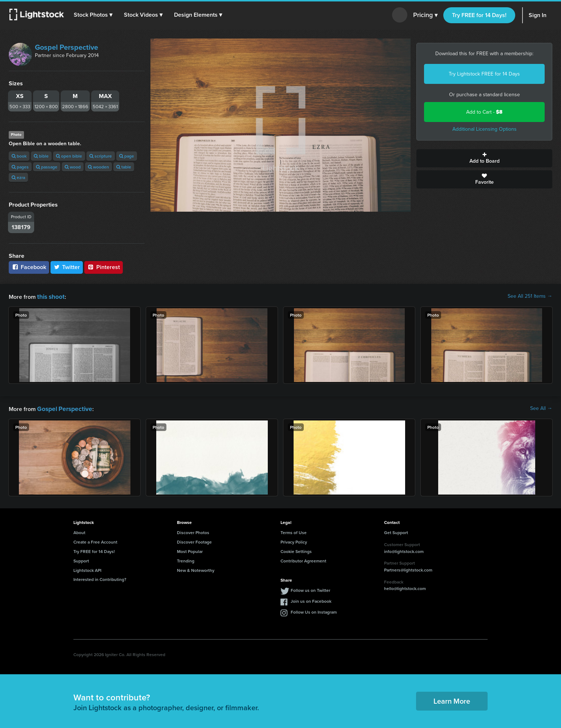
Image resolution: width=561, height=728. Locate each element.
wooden (98, 167)
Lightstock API (87, 569)
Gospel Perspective (66, 47)
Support (81, 559)
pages (20, 167)
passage (47, 167)
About (79, 531)
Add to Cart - (484, 112)
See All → (541, 408)
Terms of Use (294, 531)
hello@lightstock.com (405, 587)
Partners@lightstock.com (408, 568)
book (19, 156)
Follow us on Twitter (310, 589)
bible (41, 156)
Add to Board (484, 158)
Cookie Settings (296, 550)
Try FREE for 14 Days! (479, 15)
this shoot (50, 296)
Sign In (538, 15)
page (127, 156)
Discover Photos (193, 531)
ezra (18, 177)
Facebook (29, 267)
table (124, 167)
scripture (101, 156)
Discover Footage (194, 540)
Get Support (396, 531)
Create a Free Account (95, 540)
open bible (69, 156)
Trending (186, 559)
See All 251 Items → (530, 296)
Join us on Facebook (311, 600)
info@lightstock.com (404, 550)
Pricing (425, 15)
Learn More (452, 699)
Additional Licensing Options (485, 129)
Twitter (67, 267)
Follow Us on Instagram (314, 611)
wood (73, 167)
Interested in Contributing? (100, 578)
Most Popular (190, 550)
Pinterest (104, 267)
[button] (94, 15)
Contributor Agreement (303, 559)
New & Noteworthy (196, 569)
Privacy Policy (294, 540)
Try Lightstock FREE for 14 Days (484, 74)
